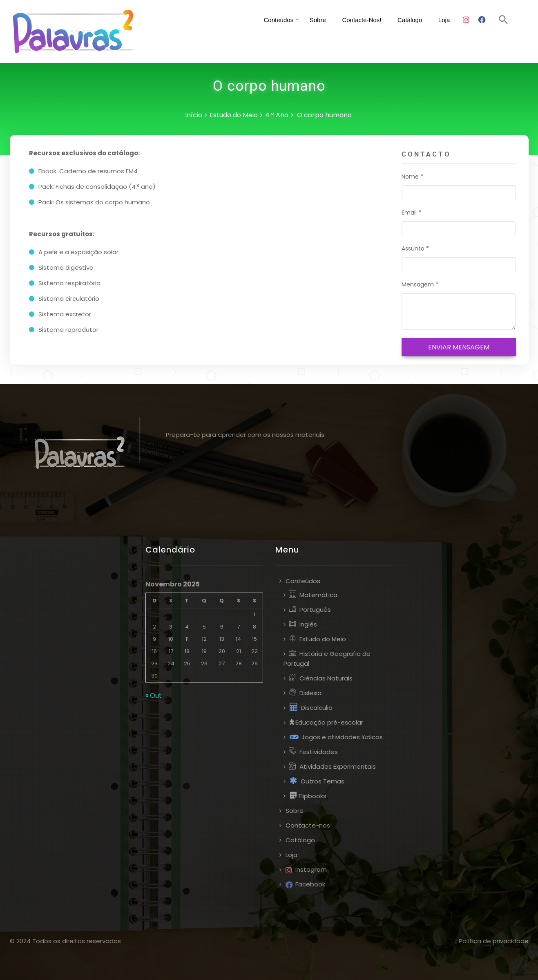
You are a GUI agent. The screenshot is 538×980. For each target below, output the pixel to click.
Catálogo (413, 20)
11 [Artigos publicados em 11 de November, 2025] (187, 639)
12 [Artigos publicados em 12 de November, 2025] (204, 639)
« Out (154, 695)
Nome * (459, 186)
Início (194, 115)
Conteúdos (270, 20)
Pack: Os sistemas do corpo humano (94, 202)
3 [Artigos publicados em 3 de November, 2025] (171, 627)
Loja (449, 20)
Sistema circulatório (69, 299)
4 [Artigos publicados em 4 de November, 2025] (187, 627)
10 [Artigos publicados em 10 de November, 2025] (171, 639)
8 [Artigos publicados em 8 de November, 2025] (254, 627)
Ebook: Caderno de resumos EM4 (88, 171)
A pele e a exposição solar (78, 252)
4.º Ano (277, 115)
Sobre (311, 20)
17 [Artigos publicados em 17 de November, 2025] (171, 651)
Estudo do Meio (234, 115)
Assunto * (459, 258)
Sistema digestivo (66, 267)
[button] (503, 20)
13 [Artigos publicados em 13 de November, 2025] (222, 639)
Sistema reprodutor (68, 330)
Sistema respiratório (69, 283)
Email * (459, 222)
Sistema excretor (65, 314)
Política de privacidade (494, 941)
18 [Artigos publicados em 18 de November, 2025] (187, 651)
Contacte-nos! (359, 20)
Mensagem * (459, 305)
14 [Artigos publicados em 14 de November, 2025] (238, 639)
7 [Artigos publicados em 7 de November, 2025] (238, 627)
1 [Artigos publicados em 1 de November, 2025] (254, 614)
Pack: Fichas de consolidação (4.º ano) (97, 187)
